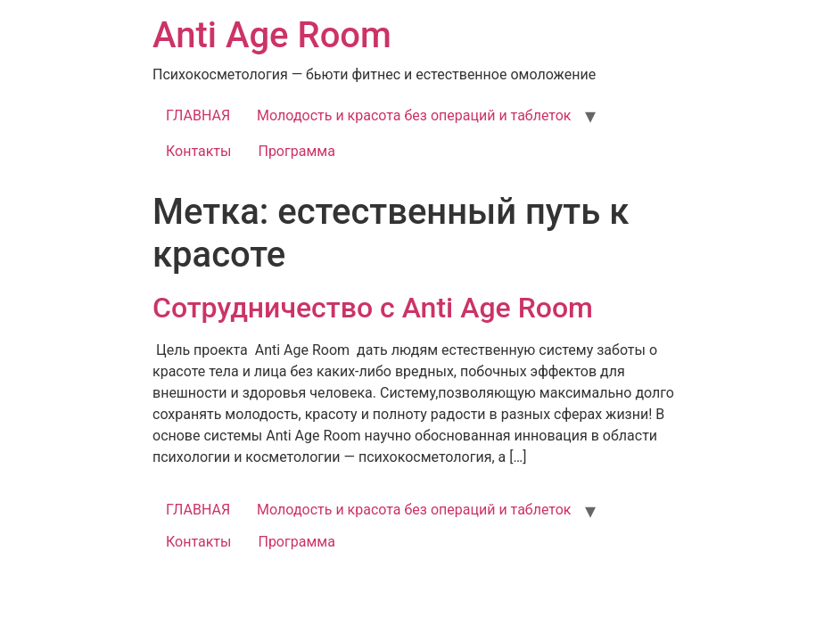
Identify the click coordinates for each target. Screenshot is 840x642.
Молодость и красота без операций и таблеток (414, 115)
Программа (296, 151)
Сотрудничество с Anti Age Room (373, 308)
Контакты (198, 151)
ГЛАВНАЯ (198, 115)
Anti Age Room (272, 35)
